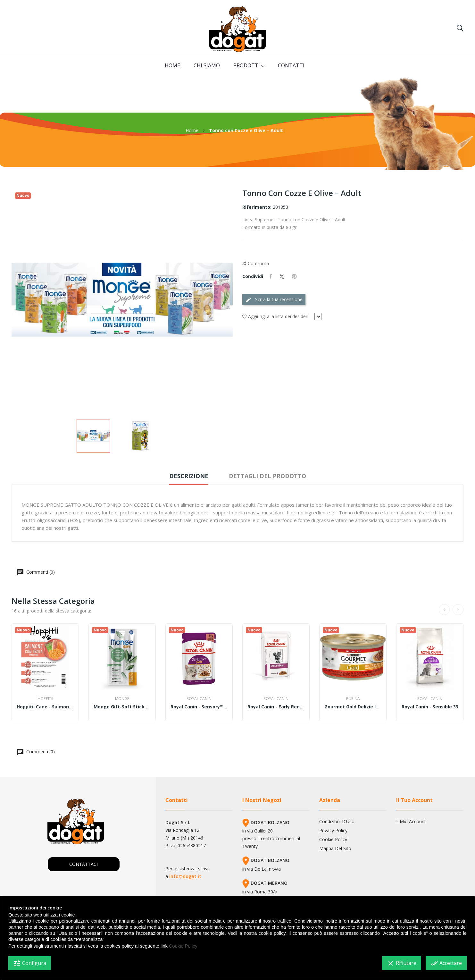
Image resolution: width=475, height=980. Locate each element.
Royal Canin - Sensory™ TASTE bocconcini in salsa (199, 707)
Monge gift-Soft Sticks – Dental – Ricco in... (122, 707)
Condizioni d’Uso (337, 822)
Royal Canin (199, 699)
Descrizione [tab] (189, 476)
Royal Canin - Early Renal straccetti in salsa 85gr (276, 707)
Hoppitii (45, 699)
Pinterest (294, 276)
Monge (122, 699)
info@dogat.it (185, 876)
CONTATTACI (83, 864)
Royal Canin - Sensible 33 (430, 707)
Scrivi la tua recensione (274, 300)
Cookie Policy (333, 840)
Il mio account (411, 822)
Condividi (271, 276)
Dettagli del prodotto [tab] (267, 476)
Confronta (256, 264)
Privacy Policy (333, 831)
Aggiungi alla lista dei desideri (275, 317)
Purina (353, 699)
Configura (30, 963)
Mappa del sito (335, 849)
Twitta (282, 276)
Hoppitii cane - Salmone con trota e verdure (45, 707)
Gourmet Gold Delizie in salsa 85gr (353, 707)
